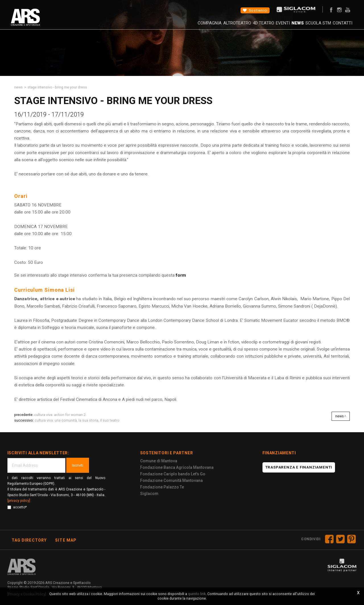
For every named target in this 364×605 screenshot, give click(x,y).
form (180, 275)
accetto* (17, 507)
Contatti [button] (336, 27)
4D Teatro (234, 27)
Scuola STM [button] (306, 27)
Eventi (259, 27)
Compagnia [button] (169, 27)
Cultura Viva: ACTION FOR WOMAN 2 (60, 415)
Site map (66, 540)
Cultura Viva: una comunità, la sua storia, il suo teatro (77, 420)
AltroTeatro (202, 27)
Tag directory (29, 540)
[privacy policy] (19, 501)
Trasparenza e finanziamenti (299, 467)
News (280, 27)
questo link (197, 594)
